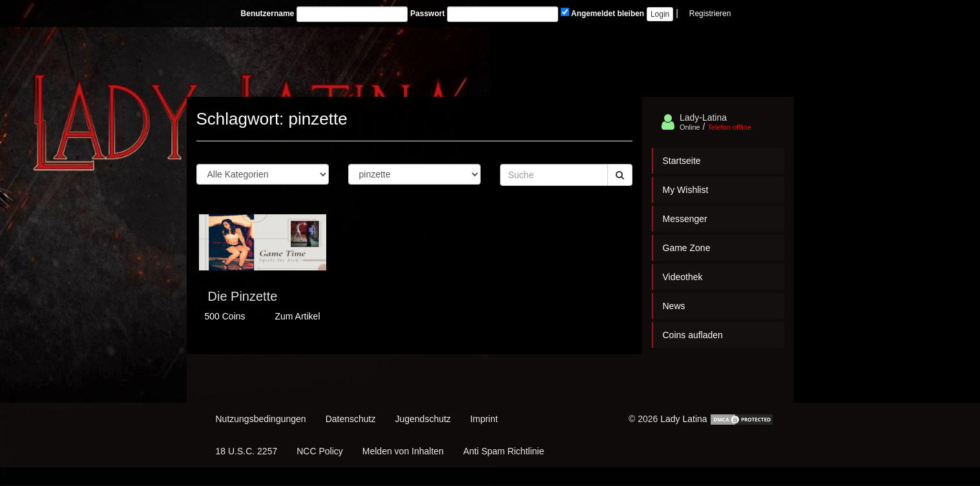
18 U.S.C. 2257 (247, 451)
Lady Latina (683, 419)
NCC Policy (320, 451)
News (674, 306)
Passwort (427, 14)
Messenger (685, 219)
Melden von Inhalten (403, 451)
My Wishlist (686, 190)
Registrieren (710, 14)
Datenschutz (351, 419)
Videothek (683, 277)
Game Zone (687, 248)
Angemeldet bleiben (602, 13)
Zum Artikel (297, 316)
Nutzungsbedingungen (261, 419)
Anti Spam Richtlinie (504, 451)
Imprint (484, 419)
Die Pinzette (243, 296)
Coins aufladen (693, 335)
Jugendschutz (422, 419)
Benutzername (268, 14)
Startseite (682, 161)
